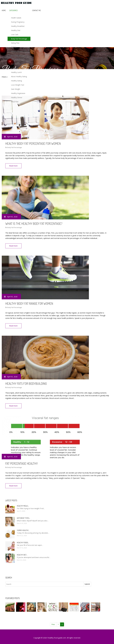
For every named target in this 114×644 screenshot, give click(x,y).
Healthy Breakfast (18, 26)
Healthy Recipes (17, 51)
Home (4, 10)
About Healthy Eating (19, 76)
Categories (13, 10)
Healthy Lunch (16, 72)
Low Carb (15, 35)
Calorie (14, 47)
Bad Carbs (15, 64)
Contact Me (37, 10)
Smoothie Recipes (18, 56)
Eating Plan (15, 43)
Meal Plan (15, 102)
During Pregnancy (18, 22)
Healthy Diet (16, 30)
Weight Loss (16, 60)
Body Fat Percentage (19, 39)
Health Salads (16, 18)
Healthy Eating (16, 81)
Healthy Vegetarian (18, 93)
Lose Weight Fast (18, 85)
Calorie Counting (17, 68)
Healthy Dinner (17, 97)
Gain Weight (16, 89)
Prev (53, 622)
